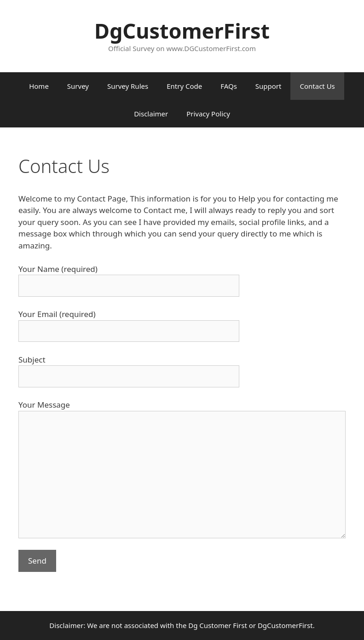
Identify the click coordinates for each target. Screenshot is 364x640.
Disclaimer (151, 114)
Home (39, 86)
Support (269, 86)
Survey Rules (128, 86)
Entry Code (184, 86)
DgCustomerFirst (182, 31)
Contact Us (317, 86)
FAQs (229, 86)
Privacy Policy (208, 114)
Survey (78, 86)
